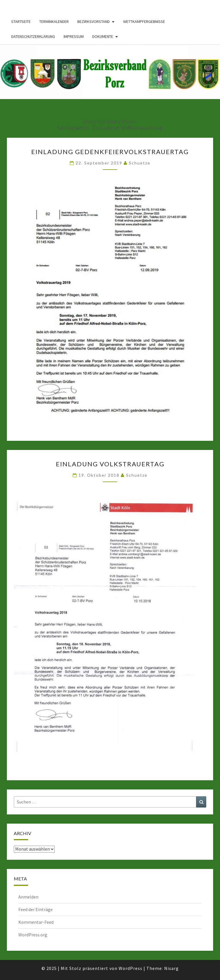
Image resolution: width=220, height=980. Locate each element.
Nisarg (171, 968)
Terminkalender (54, 22)
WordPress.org (33, 935)
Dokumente (103, 36)
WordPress (130, 968)
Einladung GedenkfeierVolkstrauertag (110, 152)
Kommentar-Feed (36, 922)
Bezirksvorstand (94, 22)
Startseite (21, 22)
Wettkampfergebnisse (144, 22)
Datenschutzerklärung (33, 36)
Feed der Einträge (36, 909)
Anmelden (28, 897)
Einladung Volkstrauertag (110, 464)
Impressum (74, 36)
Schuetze (140, 163)
